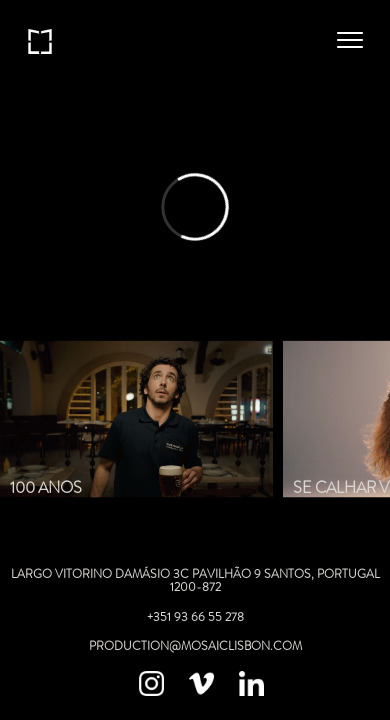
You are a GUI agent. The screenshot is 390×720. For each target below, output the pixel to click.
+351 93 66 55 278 (195, 617)
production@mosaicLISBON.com (195, 646)
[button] (350, 40)
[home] (40, 40)
